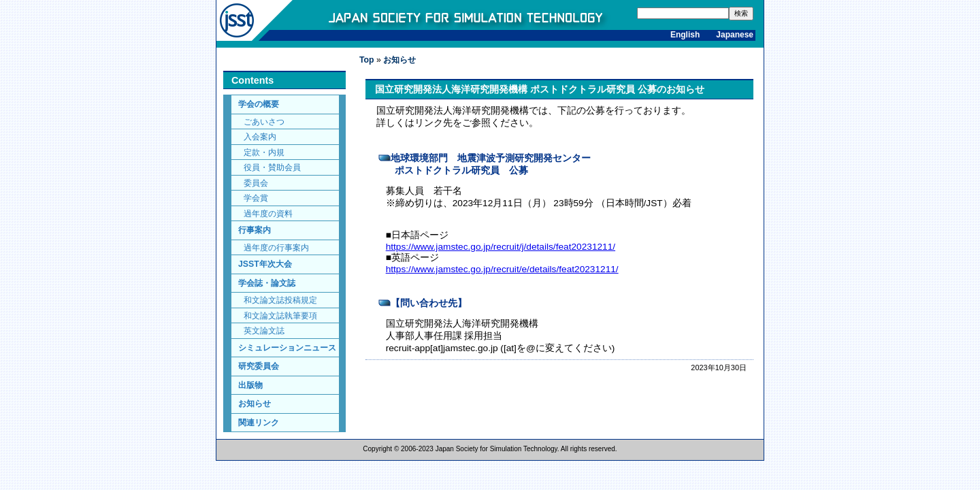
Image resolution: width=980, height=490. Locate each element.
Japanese (735, 35)
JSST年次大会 (265, 264)
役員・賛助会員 (272, 167)
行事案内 (255, 230)
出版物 (250, 385)
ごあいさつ (264, 121)
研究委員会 (259, 366)
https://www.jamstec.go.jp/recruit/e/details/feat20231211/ (502, 269)
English (685, 35)
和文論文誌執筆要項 (280, 315)
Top (367, 60)
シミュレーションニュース (287, 348)
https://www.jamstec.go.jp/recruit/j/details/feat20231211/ (501, 247)
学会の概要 (259, 104)
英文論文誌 (264, 330)
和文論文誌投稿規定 (280, 300)
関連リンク (259, 423)
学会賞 (256, 198)
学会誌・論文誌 (267, 283)
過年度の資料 (268, 213)
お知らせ (255, 404)
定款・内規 (264, 152)
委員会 (256, 183)
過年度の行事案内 (276, 247)
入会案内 (260, 136)
